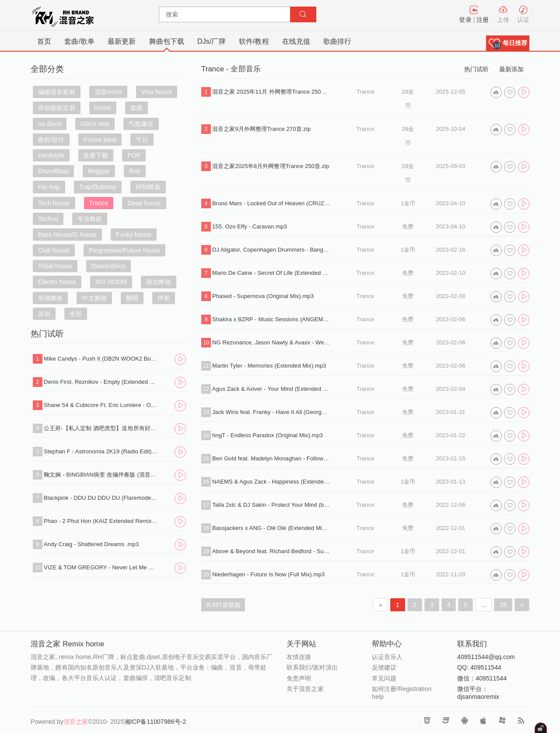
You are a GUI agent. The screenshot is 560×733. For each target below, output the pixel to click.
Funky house (134, 235)
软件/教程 (254, 41)
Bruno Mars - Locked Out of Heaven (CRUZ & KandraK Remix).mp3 (271, 203)
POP (134, 155)
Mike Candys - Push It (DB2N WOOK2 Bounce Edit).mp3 (101, 359)
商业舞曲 (158, 282)
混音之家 (76, 722)
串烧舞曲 (50, 298)
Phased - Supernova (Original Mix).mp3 (263, 296)
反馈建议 (384, 667)
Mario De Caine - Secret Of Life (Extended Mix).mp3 (271, 273)
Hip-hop (49, 187)
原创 (44, 314)
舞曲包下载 (167, 41)
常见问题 (384, 678)
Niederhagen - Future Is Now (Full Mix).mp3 (268, 574)
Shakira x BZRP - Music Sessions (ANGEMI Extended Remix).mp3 (271, 319)
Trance (99, 203)
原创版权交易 (57, 108)
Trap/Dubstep (98, 187)
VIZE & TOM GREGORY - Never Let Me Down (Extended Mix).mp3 (101, 567)
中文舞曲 (94, 298)
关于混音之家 (305, 689)
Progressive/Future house (124, 250)
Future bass (100, 140)
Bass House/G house (67, 235)
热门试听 (476, 69)
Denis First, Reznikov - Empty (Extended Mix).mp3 (101, 382)
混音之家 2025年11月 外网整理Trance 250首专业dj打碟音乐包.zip (271, 92)
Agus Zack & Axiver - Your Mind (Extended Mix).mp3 (271, 389)
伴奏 (164, 298)
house (103, 108)
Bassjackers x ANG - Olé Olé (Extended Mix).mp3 (271, 528)
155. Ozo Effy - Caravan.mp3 (250, 226)
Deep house (144, 203)
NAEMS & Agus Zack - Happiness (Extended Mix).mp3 (271, 482)
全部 (76, 314)
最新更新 (122, 41)
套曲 (136, 108)
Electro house (57, 282)
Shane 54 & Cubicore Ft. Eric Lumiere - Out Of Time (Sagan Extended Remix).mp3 (101, 405)
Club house (54, 250)
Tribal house (55, 266)
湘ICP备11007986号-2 (155, 722)
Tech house (54, 203)
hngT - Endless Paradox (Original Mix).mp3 (268, 435)
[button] (508, 43)
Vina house (157, 92)
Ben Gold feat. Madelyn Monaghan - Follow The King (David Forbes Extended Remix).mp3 (271, 458)
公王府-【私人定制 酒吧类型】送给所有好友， (101, 428)
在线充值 (296, 41)
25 (503, 605)
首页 (44, 41)
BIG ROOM (111, 282)
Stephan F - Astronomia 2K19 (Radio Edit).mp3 (101, 451)
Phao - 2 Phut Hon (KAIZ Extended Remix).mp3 (101, 521)
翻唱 (132, 298)
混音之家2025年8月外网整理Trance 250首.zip (271, 166)
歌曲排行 (337, 41)
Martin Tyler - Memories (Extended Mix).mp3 (269, 366)
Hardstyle (51, 155)
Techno (48, 219)
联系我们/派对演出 (312, 667)
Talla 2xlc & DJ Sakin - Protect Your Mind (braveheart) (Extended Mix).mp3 (271, 505)
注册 (483, 20)
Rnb (135, 171)
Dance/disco (108, 266)
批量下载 (96, 155)
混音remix (108, 92)
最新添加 (511, 69)
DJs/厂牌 (212, 41)
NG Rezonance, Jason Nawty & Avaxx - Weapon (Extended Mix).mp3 (271, 342)
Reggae (99, 171)
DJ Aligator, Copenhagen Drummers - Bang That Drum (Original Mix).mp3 (271, 250)
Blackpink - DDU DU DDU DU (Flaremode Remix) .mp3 (101, 498)
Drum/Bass (53, 171)
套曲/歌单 (79, 41)
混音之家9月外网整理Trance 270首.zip (261, 129)
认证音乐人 (387, 657)
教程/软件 (51, 140)
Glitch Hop (95, 124)
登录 (465, 20)
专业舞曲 (90, 219)
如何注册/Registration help (402, 693)
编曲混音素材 (57, 92)
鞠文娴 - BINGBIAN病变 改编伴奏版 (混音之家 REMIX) (101, 475)
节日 (142, 140)
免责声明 (299, 678)
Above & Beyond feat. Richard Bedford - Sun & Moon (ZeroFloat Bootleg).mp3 (271, 551)
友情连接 (299, 657)
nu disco (50, 124)
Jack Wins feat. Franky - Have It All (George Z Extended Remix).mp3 (271, 412)
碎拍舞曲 (148, 187)
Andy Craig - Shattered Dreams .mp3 (91, 544)
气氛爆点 (141, 124)
